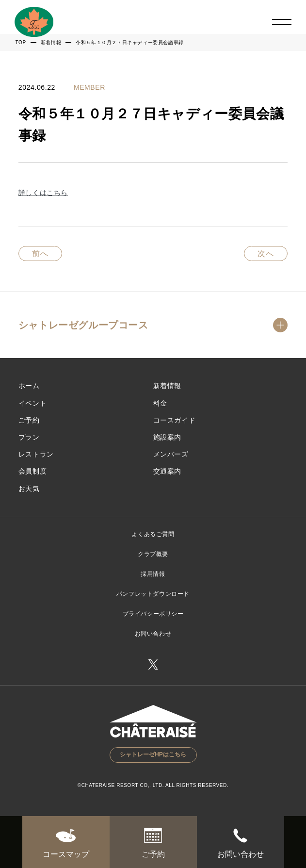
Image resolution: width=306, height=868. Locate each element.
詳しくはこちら (43, 193)
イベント (32, 403)
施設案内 (167, 437)
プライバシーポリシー (153, 614)
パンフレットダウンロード (153, 594)
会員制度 (32, 471)
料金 (160, 403)
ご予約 (29, 420)
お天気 (29, 489)
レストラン (36, 454)
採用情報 (153, 574)
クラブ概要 (153, 554)
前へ (40, 254)
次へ (266, 254)
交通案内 (167, 471)
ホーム (29, 386)
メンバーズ (171, 454)
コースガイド (175, 420)
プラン (29, 437)
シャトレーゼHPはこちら (153, 754)
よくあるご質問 (153, 534)
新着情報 (167, 386)
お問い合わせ (153, 634)
